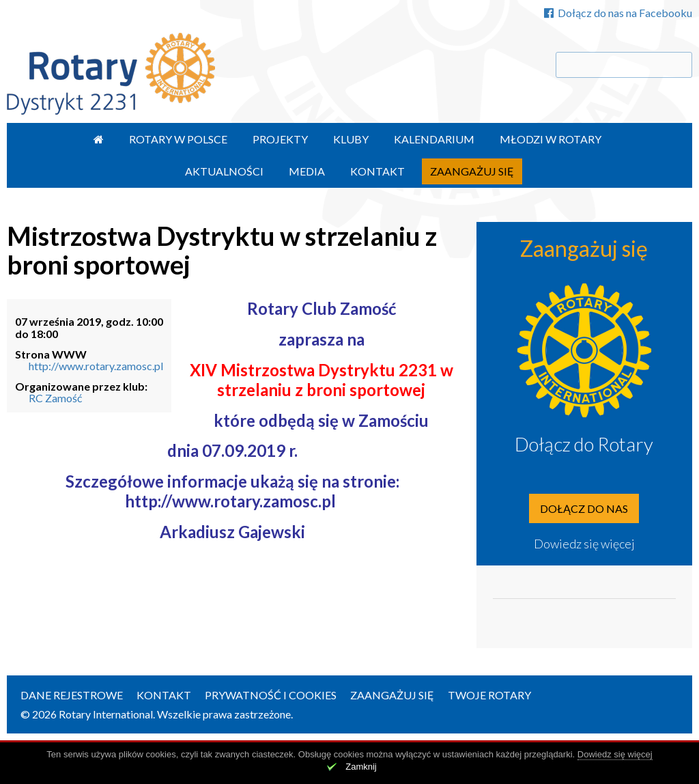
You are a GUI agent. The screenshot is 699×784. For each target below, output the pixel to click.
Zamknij (361, 767)
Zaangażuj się (472, 171)
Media (307, 171)
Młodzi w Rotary (551, 139)
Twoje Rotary (489, 695)
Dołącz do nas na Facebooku (618, 13)
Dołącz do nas (584, 508)
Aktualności (224, 171)
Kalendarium (434, 139)
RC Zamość (55, 398)
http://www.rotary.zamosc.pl (96, 366)
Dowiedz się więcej (584, 544)
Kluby (351, 139)
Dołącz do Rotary (584, 444)
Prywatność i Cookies (271, 695)
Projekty (280, 139)
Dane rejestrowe (72, 695)
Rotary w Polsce (178, 139)
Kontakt (377, 171)
